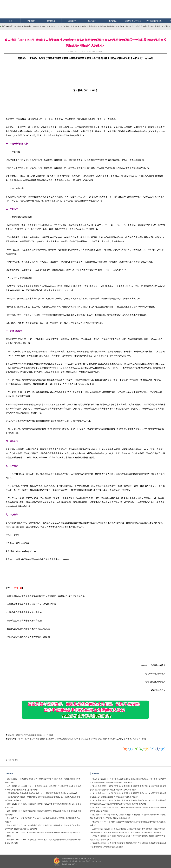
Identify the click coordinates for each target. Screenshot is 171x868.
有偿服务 (113, 21)
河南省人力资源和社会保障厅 (41, 739)
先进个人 (137, 739)
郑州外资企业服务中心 (23, 26)
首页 (10, 21)
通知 (144, 739)
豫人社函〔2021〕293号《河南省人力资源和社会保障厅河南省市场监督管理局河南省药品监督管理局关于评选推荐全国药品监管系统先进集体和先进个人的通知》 (107, 26)
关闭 (15, 760)
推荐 (105, 739)
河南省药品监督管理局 (87, 739)
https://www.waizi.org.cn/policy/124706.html (34, 735)
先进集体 (127, 739)
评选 (100, 739)
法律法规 (51, 21)
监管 (115, 739)
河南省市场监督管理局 (65, 739)
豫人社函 (22, 739)
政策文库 (72, 21)
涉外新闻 (92, 21)
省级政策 (38, 26)
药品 (110, 739)
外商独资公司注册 (133, 21)
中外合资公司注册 (154, 21)
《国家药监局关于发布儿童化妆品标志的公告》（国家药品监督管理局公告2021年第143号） (43, 793)
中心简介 (31, 21)
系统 (120, 739)
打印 (8, 760)
